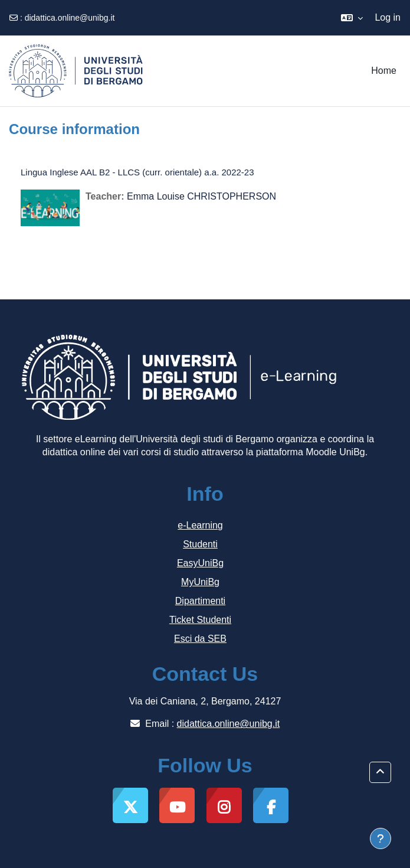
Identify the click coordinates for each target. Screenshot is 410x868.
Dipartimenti (200, 601)
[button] (352, 18)
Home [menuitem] (384, 71)
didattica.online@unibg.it (70, 18)
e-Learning (200, 525)
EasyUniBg (200, 563)
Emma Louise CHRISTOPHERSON (201, 196)
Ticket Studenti (200, 620)
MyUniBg (200, 582)
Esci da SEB (200, 639)
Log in (388, 17)
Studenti (200, 544)
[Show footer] (381, 838)
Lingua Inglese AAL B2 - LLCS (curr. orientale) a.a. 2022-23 (137, 172)
